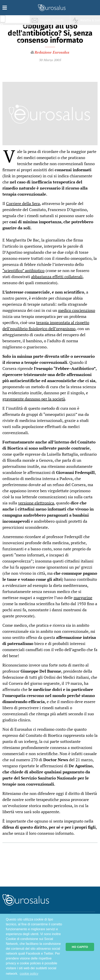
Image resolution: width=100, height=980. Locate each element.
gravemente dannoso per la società (34, 399)
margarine (83, 598)
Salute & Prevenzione (20, 20)
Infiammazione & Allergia (22, 28)
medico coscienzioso (77, 310)
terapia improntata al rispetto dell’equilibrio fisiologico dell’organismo (46, 326)
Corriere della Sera (23, 203)
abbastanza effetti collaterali (57, 277)
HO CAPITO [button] (80, 947)
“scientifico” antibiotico (23, 270)
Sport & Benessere (19, 43)
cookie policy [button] (29, 974)
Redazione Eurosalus (52, 52)
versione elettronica (36, 503)
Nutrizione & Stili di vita (21, 35)
